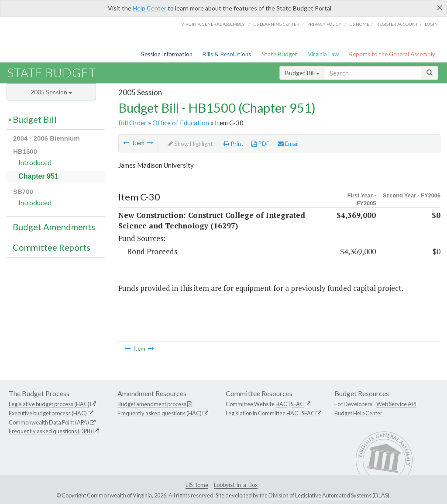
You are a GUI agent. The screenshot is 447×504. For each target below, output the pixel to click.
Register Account (397, 24)
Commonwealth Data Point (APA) (49, 422)
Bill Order (132, 123)
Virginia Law (323, 54)
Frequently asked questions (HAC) (160, 413)
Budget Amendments (54, 227)
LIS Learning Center (276, 24)
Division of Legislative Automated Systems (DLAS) (329, 495)
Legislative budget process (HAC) (49, 404)
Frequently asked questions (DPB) (50, 431)
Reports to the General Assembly (392, 54)
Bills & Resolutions (227, 54)
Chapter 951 (38, 176)
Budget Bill (302, 73)
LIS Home (197, 485)
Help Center (150, 8)
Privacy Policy (324, 24)
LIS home (359, 24)
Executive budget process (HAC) (48, 413)
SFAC (297, 404)
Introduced (35, 162)
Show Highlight (190, 144)
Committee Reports (52, 247)
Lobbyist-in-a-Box (236, 485)
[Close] (440, 7)
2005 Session (51, 92)
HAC (281, 404)
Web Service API (396, 404)
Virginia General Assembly (213, 24)
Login (431, 24)
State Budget (279, 54)
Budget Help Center (358, 413)
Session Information (167, 54)
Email (288, 144)
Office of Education (181, 123)
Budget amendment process (152, 404)
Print (234, 144)
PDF (260, 144)
